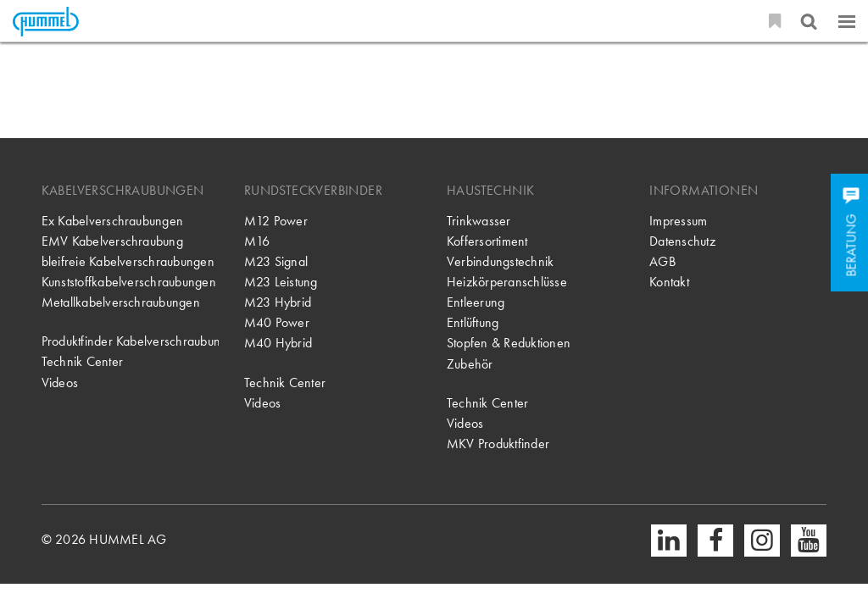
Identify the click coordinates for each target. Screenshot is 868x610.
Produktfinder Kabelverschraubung (130, 341)
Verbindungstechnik (500, 261)
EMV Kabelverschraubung (112, 241)
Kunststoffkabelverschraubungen (129, 282)
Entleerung (476, 302)
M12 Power (276, 221)
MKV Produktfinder (498, 444)
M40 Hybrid (278, 343)
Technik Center (82, 361)
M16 (257, 241)
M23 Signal (276, 261)
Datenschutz (682, 241)
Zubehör (470, 364)
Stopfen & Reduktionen (509, 343)
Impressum (678, 221)
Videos (60, 383)
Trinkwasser (479, 221)
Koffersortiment (487, 241)
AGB (662, 261)
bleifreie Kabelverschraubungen (128, 261)
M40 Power (277, 322)
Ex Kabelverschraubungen (112, 221)
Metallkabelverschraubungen (121, 302)
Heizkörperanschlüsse (507, 282)
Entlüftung (473, 322)
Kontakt (669, 282)
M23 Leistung (281, 282)
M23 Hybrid (278, 302)
